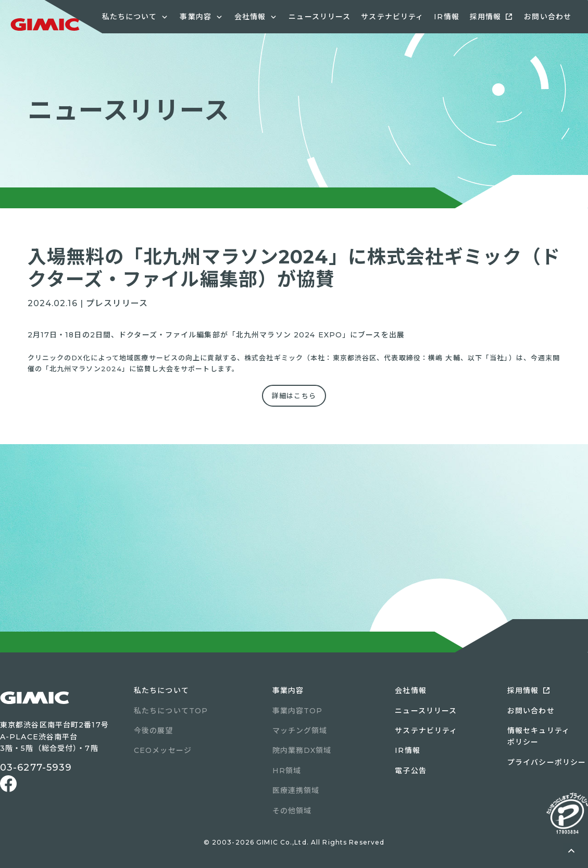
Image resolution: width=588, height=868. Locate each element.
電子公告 (410, 771)
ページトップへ (571, 851)
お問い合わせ (548, 17)
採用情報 (485, 17)
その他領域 (292, 811)
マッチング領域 (300, 731)
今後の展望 (154, 731)
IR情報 (446, 17)
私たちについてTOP (171, 711)
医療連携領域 (296, 790)
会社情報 (410, 690)
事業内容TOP (298, 711)
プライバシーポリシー (547, 762)
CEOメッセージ (163, 750)
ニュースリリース (320, 17)
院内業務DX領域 (302, 750)
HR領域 (287, 771)
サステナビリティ (392, 17)
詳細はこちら (294, 396)
